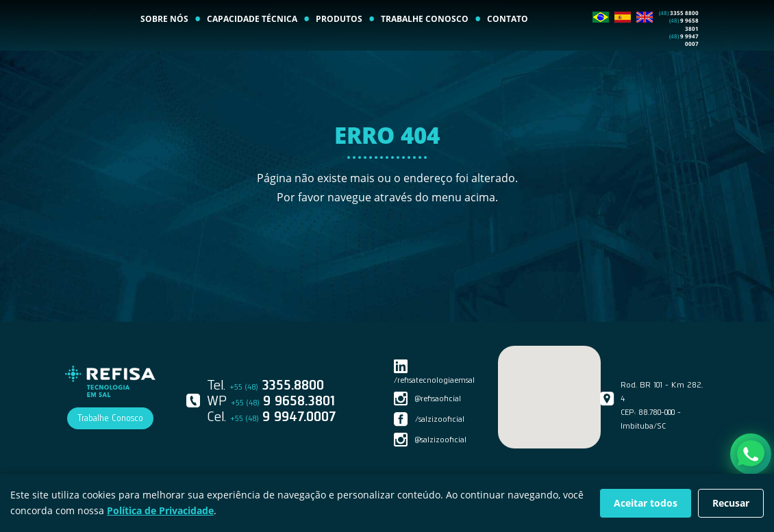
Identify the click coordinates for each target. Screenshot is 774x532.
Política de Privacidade (160, 510)
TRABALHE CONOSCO (425, 51)
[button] (549, 389)
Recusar (731, 503)
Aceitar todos (646, 503)
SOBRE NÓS (164, 51)
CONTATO (508, 51)
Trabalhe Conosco (110, 418)
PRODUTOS (339, 51)
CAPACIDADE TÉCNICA (252, 51)
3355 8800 (679, 45)
